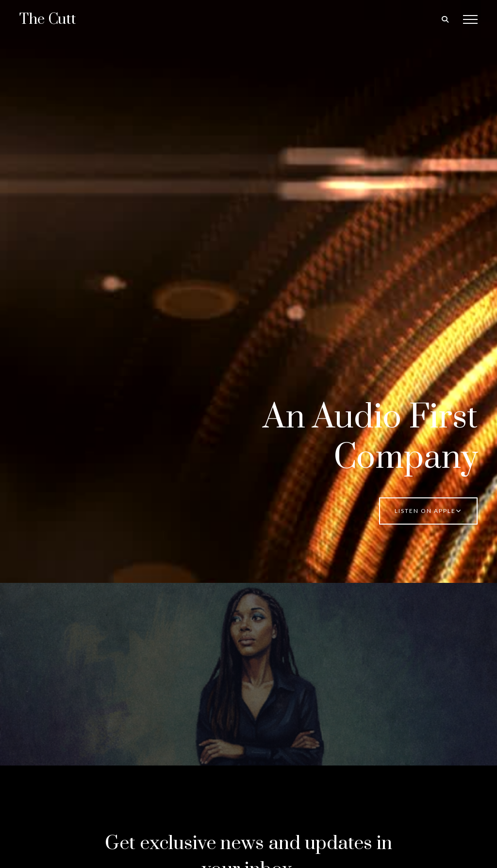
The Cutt (48, 19)
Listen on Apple (428, 511)
